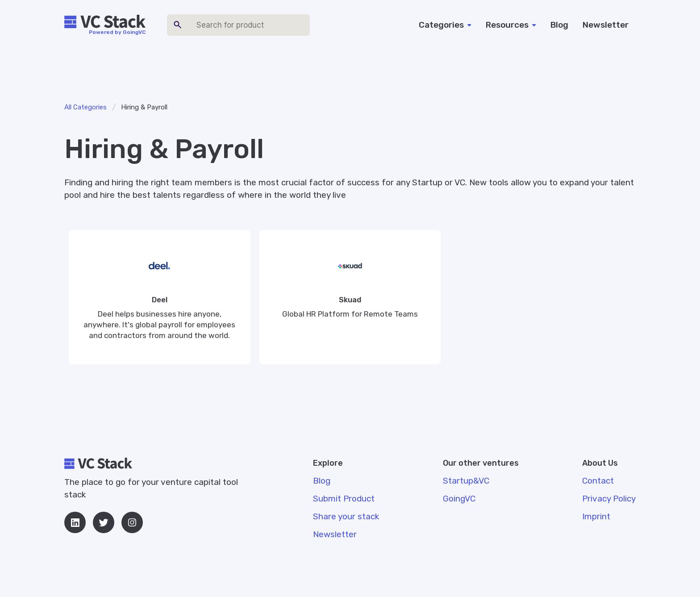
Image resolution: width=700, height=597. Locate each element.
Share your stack (346, 516)
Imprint (596, 516)
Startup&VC (466, 481)
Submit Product (344, 499)
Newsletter (606, 25)
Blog (559, 25)
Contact (598, 481)
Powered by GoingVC (117, 32)
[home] (105, 22)
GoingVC (459, 499)
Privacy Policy (609, 499)
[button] (445, 25)
